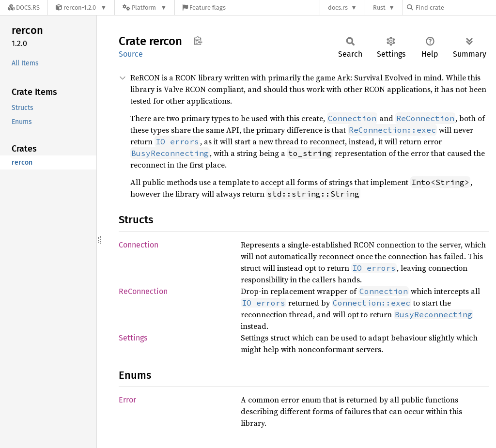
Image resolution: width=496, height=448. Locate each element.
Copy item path (198, 41)
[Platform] (145, 8)
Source (131, 54)
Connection (139, 245)
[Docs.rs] (24, 8)
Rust (379, 8)
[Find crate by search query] (455, 8)
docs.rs (338, 8)
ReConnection (143, 291)
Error (127, 400)
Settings (133, 338)
